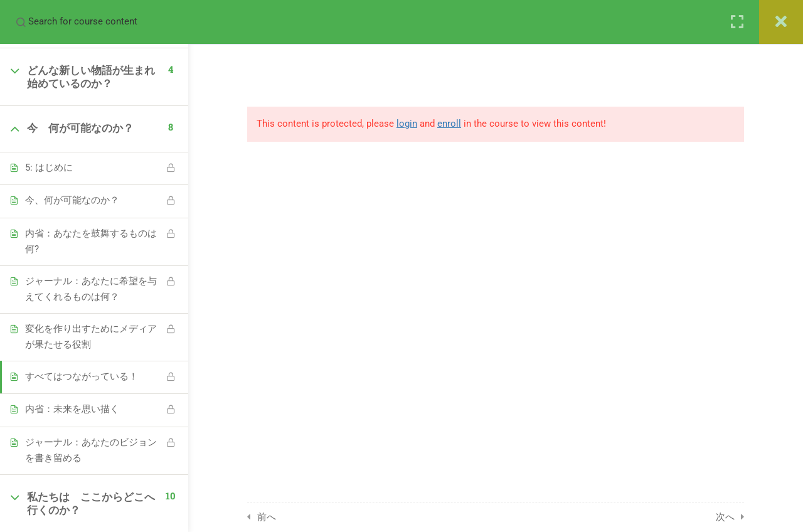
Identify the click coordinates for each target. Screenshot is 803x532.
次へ (725, 517)
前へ (267, 517)
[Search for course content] (21, 22)
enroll (449, 124)
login (407, 124)
